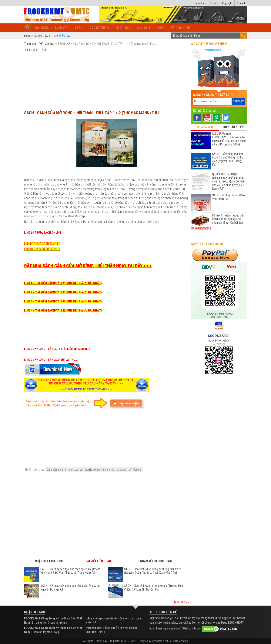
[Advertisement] (107, 79)
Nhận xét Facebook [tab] (49, 561)
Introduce (201, 3)
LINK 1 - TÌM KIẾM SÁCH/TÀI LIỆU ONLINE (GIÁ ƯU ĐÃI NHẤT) (63, 283)
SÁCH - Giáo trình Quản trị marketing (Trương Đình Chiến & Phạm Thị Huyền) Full (154, 588)
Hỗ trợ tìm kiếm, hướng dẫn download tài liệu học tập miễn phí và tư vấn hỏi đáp (228, 219)
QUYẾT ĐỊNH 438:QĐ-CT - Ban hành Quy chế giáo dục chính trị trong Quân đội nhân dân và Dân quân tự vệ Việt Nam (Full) (229, 181)
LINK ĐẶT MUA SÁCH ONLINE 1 (42, 244)
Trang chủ (30, 44)
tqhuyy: (90, 618)
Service (214, 3)
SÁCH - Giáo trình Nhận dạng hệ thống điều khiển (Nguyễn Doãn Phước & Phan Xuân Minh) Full (153, 571)
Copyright (227, 3)
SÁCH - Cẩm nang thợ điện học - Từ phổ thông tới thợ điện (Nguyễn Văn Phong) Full (228, 159)
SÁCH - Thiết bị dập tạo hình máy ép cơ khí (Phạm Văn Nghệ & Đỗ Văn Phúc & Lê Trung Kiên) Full (70, 571)
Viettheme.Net (159, 641)
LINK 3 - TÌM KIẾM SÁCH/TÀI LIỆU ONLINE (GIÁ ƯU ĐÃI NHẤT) (63, 301)
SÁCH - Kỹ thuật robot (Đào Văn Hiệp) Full (228, 197)
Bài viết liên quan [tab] (98, 561)
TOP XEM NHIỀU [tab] (205, 127)
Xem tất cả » (181, 602)
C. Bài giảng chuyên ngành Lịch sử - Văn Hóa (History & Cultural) (80, 470)
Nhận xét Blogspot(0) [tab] (156, 561)
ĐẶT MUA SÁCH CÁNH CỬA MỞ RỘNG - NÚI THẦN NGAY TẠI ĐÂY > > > (88, 266)
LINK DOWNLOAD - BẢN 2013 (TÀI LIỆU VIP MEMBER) (57, 349)
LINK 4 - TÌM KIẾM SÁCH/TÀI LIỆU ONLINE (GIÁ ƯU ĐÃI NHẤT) (63, 310)
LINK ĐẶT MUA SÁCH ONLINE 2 (42, 249)
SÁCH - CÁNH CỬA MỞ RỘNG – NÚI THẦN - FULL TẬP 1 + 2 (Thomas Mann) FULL (92, 113)
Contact (241, 3)
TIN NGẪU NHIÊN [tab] (233, 127)
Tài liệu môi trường (178, 641)
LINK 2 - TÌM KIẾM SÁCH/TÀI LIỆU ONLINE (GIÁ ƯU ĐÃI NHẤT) (63, 292)
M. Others (121, 470)
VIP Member (47, 44)
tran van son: (94, 628)
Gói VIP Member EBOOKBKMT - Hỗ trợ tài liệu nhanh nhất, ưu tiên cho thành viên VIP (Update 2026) (229, 139)
